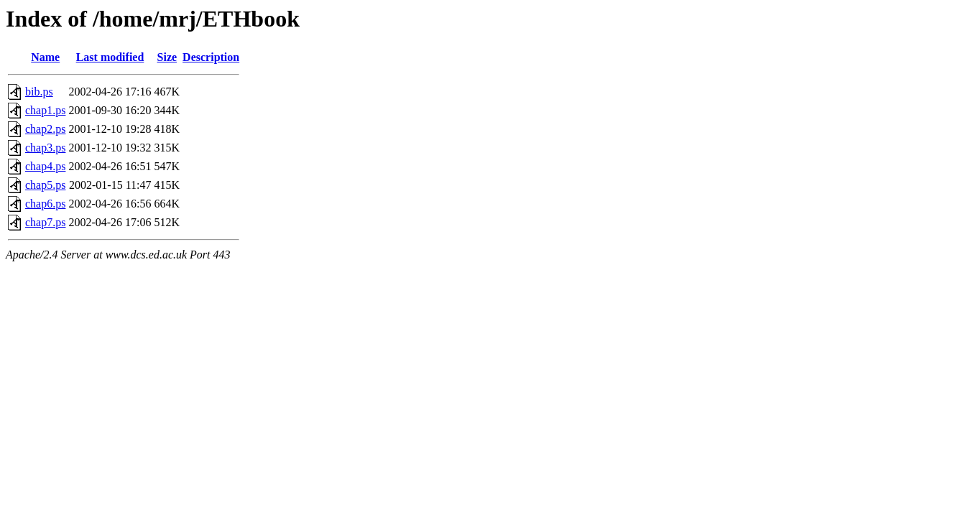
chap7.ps (45, 222)
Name (45, 57)
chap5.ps (45, 185)
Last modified (110, 57)
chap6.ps (45, 204)
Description (211, 57)
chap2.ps (45, 129)
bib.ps (39, 92)
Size (167, 57)
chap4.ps (45, 166)
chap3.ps (45, 148)
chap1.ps (45, 110)
